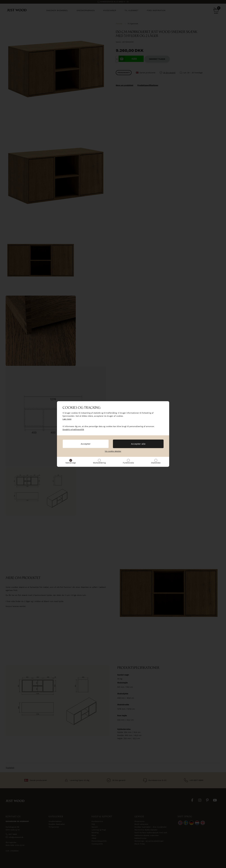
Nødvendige (71, 463)
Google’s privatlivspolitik (73, 430)
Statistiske (156, 463)
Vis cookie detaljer (113, 451)
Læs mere (67, 419)
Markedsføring (99, 463)
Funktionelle (128, 463)
